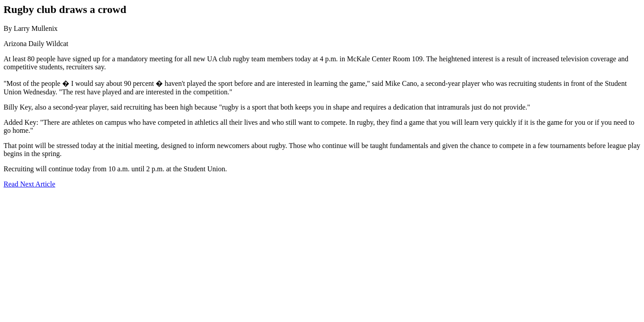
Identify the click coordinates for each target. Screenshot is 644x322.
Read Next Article (30, 184)
